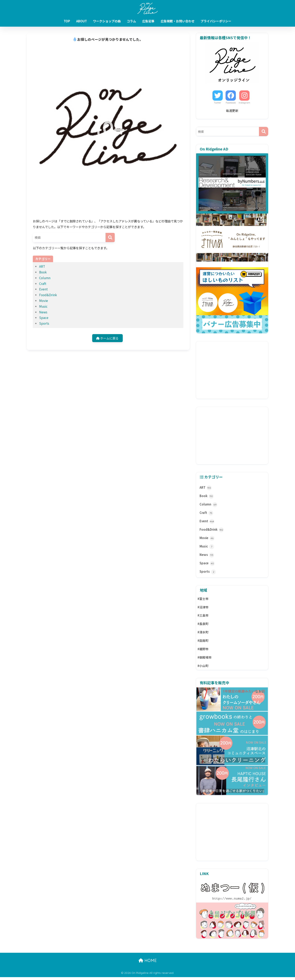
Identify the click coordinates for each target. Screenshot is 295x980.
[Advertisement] (232, 370)
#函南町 (203, 643)
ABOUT (82, 21)
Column (45, 278)
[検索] (110, 237)
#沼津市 (203, 609)
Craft (43, 283)
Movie (44, 300)
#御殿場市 (205, 660)
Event (43, 289)
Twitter (218, 103)
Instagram (244, 103)
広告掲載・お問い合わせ (178, 21)
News (43, 312)
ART (42, 266)
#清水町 (203, 635)
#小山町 (203, 669)
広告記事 (148, 21)
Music (43, 306)
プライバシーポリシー (216, 21)
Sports (44, 323)
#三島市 (203, 618)
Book (43, 272)
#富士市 (203, 601)
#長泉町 (203, 626)
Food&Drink (48, 295)
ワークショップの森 (107, 21)
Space (44, 318)
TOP (67, 21)
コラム (131, 21)
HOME (148, 963)
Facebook (231, 103)
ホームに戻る (107, 338)
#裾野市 (203, 652)
